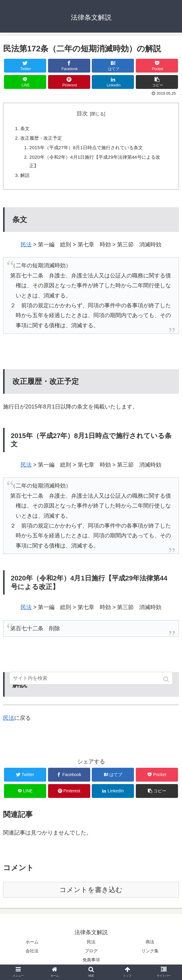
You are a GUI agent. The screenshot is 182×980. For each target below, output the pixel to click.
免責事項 (91, 963)
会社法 (32, 954)
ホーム (32, 945)
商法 (150, 945)
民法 (26, 248)
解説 (25, 177)
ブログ (91, 954)
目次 (82, 114)
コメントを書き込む (91, 893)
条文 (25, 129)
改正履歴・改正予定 (42, 139)
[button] (167, 679)
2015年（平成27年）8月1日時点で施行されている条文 (90, 149)
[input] (91, 678)
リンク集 (150, 954)
